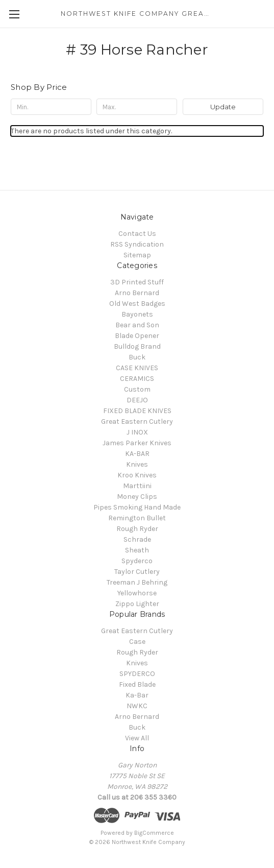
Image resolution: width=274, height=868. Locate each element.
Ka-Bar (137, 695)
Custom (137, 389)
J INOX (137, 432)
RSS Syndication (137, 244)
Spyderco (137, 561)
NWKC (137, 706)
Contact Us (137, 234)
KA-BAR (137, 454)
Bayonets (137, 314)
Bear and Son (137, 325)
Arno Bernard (137, 293)
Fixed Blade (137, 684)
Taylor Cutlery (137, 572)
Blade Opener (137, 336)
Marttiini (137, 486)
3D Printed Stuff (137, 282)
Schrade (137, 539)
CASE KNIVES (137, 368)
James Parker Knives (137, 443)
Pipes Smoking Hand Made (137, 507)
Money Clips (137, 497)
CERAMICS (137, 379)
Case (137, 642)
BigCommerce (154, 833)
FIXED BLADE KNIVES (137, 411)
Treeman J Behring (137, 582)
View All (137, 738)
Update (223, 107)
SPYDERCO (137, 674)
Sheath (137, 550)
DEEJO (137, 400)
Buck (137, 357)
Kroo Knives (137, 475)
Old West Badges (137, 304)
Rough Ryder (137, 529)
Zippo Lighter (137, 604)
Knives (137, 464)
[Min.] (51, 107)
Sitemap (137, 255)
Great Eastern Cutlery (137, 421)
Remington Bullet (137, 518)
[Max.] (137, 107)
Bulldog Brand (137, 346)
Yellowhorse (137, 593)
